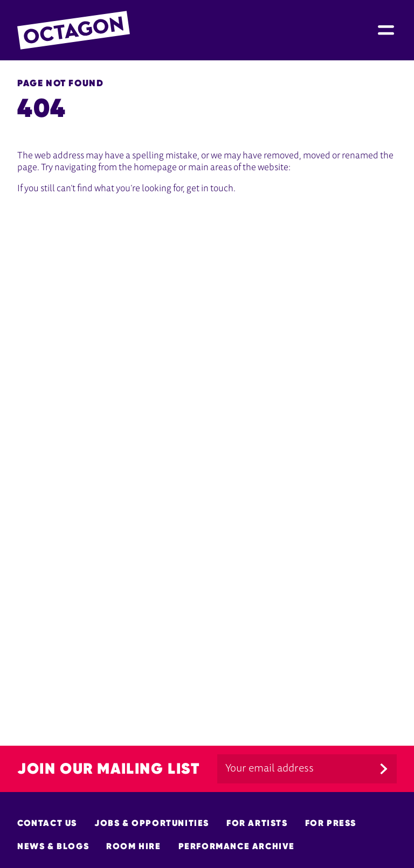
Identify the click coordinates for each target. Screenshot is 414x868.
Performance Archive (237, 846)
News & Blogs (53, 846)
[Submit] (384, 769)
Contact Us (47, 823)
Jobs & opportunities (152, 823)
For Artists (257, 823)
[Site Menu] (386, 30)
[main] (207, 386)
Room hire (133, 846)
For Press (331, 823)
